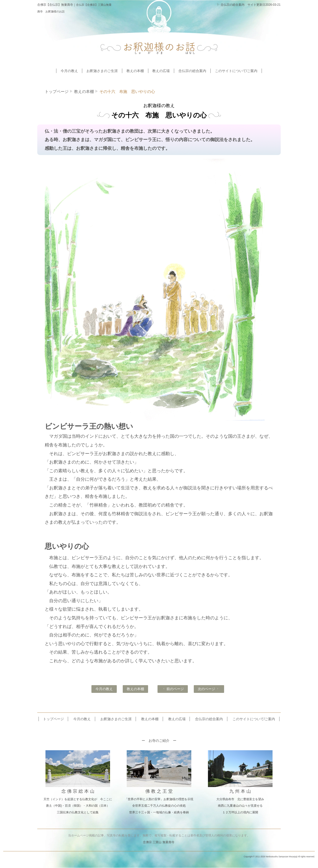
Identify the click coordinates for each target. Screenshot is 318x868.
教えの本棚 (135, 71)
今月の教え (69, 71)
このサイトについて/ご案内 (236, 71)
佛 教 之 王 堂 (159, 791)
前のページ (173, 689)
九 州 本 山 (240, 791)
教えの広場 (161, 71)
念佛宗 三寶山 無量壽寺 (159, 842)
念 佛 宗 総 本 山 (78, 791)
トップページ (57, 92)
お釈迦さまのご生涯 (102, 71)
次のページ (209, 689)
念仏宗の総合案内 (231, 5)
